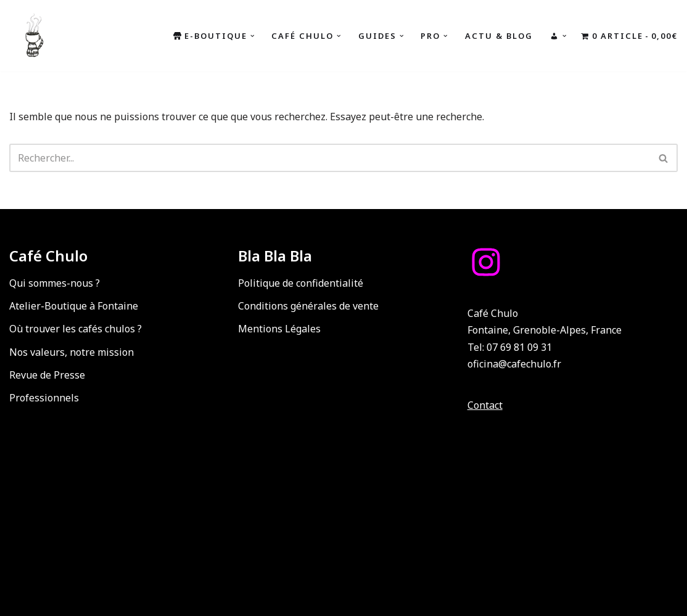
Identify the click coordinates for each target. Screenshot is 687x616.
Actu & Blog (499, 36)
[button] (253, 36)
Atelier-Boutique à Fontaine (74, 306)
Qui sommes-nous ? (55, 283)
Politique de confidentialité (301, 283)
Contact (485, 405)
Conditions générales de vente (308, 306)
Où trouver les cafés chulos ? (76, 329)
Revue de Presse (47, 375)
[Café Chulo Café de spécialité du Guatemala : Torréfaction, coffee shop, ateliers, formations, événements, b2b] (34, 36)
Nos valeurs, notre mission (72, 352)
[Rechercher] (330, 158)
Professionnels (44, 398)
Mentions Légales (279, 329)
